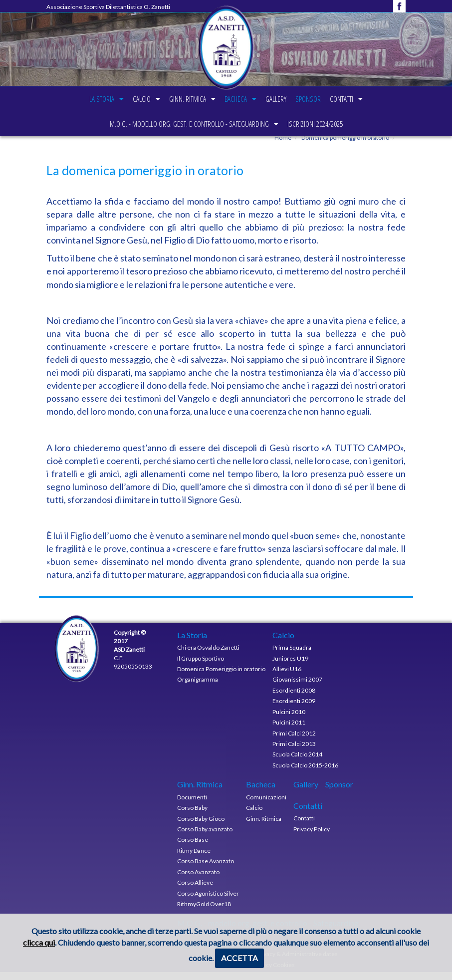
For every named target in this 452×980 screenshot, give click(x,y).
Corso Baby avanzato (205, 837)
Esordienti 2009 (294, 709)
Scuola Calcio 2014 (297, 762)
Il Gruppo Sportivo (201, 666)
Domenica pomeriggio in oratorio (345, 145)
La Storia (84, 99)
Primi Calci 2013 (294, 752)
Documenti (192, 805)
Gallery (282, 99)
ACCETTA (239, 958)
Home (283, 145)
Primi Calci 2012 (294, 741)
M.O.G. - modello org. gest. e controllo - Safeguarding (186, 124)
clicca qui (39, 942)
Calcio (130, 99)
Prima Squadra (292, 655)
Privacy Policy (312, 837)
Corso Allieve (195, 890)
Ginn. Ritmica (182, 99)
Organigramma (198, 687)
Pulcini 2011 (289, 730)
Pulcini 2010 (289, 719)
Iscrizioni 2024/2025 (318, 124)
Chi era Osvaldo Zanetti (208, 655)
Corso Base (193, 848)
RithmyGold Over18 (204, 912)
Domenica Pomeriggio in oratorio (221, 677)
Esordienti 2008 (294, 698)
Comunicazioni (266, 805)
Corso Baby (192, 816)
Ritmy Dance (194, 858)
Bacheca (236, 99)
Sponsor (320, 99)
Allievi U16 (287, 677)
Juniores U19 (290, 666)
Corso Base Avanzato (206, 869)
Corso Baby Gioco (201, 826)
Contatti (359, 99)
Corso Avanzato (198, 879)
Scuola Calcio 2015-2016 (305, 773)
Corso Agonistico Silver (208, 901)
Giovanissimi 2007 (297, 687)
